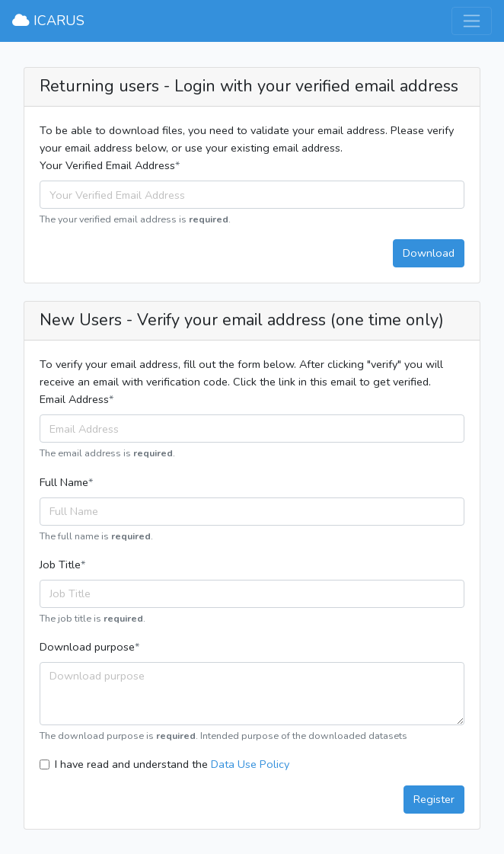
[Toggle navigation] (472, 21)
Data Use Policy (250, 764)
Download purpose (87, 647)
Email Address (74, 399)
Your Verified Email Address (107, 165)
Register (434, 799)
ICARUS (48, 21)
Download (429, 253)
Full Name (64, 482)
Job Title (60, 565)
